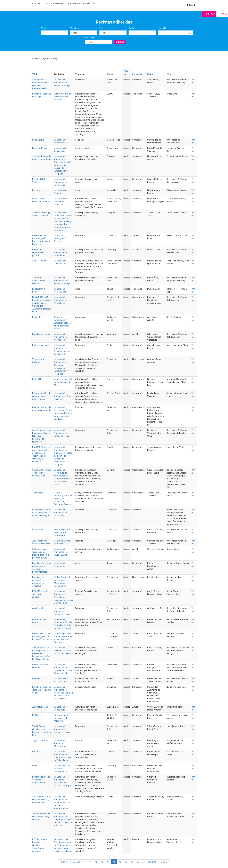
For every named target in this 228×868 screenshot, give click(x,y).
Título (44, 28)
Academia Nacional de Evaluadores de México (63, 382)
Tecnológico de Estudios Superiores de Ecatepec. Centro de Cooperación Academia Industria (63, 845)
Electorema (38, 530)
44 (108, 862)
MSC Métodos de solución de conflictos (40, 594)
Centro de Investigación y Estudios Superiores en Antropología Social (63, 323)
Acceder (192, 5)
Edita (169, 74)
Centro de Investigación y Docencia (61, 238)
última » (164, 862)
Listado (211, 14)
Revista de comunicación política (39, 252)
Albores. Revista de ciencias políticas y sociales (41, 817)
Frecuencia (90, 38)
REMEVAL (37, 379)
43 (102, 862)
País (101, 28)
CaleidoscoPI (38, 608)
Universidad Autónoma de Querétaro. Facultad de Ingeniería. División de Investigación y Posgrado (63, 165)
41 (90, 862)
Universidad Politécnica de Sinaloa (60, 473)
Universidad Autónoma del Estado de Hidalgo (62, 83)
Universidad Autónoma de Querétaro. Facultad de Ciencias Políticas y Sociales (63, 820)
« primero (64, 862)
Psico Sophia (38, 140)
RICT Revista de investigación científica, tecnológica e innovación (39, 845)
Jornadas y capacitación (82, 4)
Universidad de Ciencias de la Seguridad (61, 202)
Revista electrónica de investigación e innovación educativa (42, 636)
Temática (75, 28)
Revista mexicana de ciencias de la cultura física (42, 690)
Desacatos (37, 317)
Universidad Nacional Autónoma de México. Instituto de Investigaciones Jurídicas (63, 413)
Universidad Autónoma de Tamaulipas (60, 182)
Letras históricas (40, 148)
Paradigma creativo (41, 334)
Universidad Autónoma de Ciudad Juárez (61, 552)
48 (132, 862)
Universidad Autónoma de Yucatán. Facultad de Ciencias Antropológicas (62, 803)
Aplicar (120, 42)
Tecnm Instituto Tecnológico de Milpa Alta (61, 718)
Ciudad (132, 28)
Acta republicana (40, 707)
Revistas (37, 4)
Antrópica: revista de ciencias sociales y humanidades (42, 800)
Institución (162, 28)
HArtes (35, 752)
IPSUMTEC (37, 715)
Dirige (150, 74)
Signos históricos (40, 740)
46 (120, 862)
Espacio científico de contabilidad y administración (42, 396)
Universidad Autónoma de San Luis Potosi (62, 396)
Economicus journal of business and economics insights (41, 513)
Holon (35, 766)
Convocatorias (55, 4)
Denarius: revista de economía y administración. (41, 780)
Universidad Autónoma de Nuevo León (60, 252)
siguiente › (152, 862)
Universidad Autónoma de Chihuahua (60, 513)
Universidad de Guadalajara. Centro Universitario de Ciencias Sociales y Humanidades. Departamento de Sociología (63, 221)
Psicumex (37, 190)
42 (96, 862)
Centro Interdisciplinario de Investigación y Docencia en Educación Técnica (63, 499)
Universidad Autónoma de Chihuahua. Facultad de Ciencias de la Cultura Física (63, 693)
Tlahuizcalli (37, 493)
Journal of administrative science (39, 281)
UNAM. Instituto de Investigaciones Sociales (63, 97)
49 (138, 862)
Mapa (224, 14)
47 (126, 862)
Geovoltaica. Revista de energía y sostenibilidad (42, 473)
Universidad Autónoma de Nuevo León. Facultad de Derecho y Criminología (63, 597)
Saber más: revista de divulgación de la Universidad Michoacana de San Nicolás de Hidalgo (41, 653)
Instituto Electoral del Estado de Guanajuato (62, 533)
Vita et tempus (39, 261)
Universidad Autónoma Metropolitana (61, 743)
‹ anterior (76, 862)
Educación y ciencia (41, 345)
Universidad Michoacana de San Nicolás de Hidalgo (63, 651)
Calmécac (37, 679)
